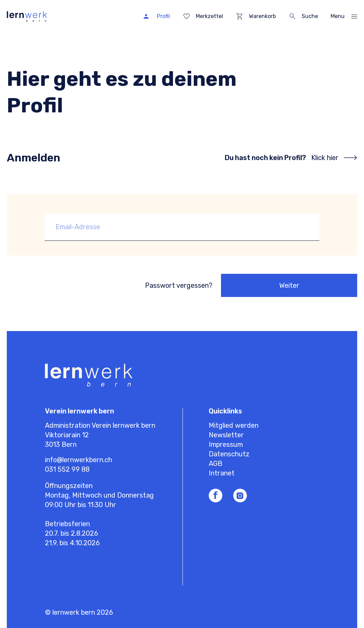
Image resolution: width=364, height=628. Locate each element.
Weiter (289, 285)
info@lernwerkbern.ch (78, 460)
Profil (163, 16)
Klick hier (325, 158)
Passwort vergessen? (179, 285)
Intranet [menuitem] (222, 473)
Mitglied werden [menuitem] (234, 425)
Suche (310, 16)
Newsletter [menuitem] (226, 435)
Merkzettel (209, 16)
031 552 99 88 (67, 469)
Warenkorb (262, 16)
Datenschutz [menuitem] (229, 454)
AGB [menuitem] (216, 464)
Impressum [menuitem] (226, 444)
